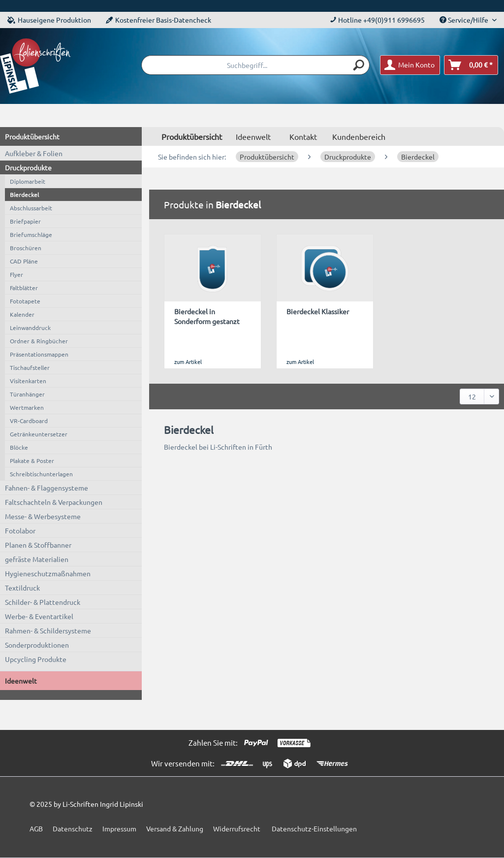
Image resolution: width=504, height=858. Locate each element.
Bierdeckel (24, 195)
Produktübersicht (32, 136)
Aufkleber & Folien (34, 153)
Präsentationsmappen (39, 354)
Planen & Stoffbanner (38, 545)
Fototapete (25, 301)
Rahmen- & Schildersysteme (48, 630)
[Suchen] (359, 65)
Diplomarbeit (28, 181)
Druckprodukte (28, 167)
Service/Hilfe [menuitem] (465, 20)
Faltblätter (24, 288)
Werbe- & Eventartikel (39, 616)
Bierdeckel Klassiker (318, 311)
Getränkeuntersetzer (39, 434)
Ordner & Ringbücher (39, 341)
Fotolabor (20, 530)
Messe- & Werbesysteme (43, 516)
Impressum (119, 828)
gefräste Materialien (37, 559)
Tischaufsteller (30, 367)
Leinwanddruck (30, 328)
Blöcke (19, 447)
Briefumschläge (31, 234)
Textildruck (22, 588)
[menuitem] (255, 65)
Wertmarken (27, 407)
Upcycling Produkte (36, 659)
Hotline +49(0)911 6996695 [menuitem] (377, 20)
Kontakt (303, 136)
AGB (36, 828)
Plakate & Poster (32, 461)
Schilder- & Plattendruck (43, 602)
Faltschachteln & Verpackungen (54, 502)
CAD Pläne (24, 261)
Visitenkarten (28, 381)
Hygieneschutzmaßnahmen (48, 573)
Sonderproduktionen (37, 645)
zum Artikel (188, 362)
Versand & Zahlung (175, 828)
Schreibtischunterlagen (41, 474)
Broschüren (26, 248)
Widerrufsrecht (237, 828)
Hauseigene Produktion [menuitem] (49, 20)
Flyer (16, 274)
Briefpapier (25, 221)
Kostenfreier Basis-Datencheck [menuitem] (158, 20)
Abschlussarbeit (31, 208)
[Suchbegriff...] (255, 65)
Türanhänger (27, 394)
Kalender (22, 314)
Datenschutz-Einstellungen (314, 828)
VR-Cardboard (29, 421)
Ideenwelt (21, 681)
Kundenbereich (359, 136)
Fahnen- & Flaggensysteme (47, 488)
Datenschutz (73, 828)
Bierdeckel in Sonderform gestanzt (207, 316)
